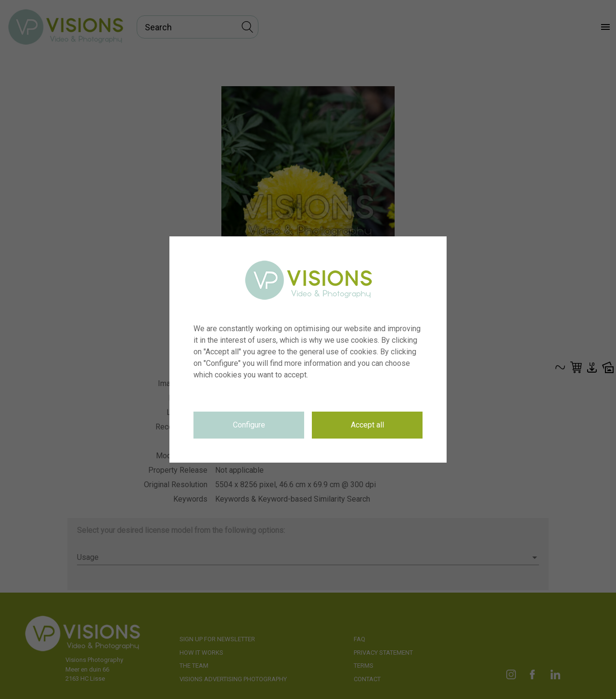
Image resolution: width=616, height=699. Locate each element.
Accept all (367, 425)
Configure (249, 425)
